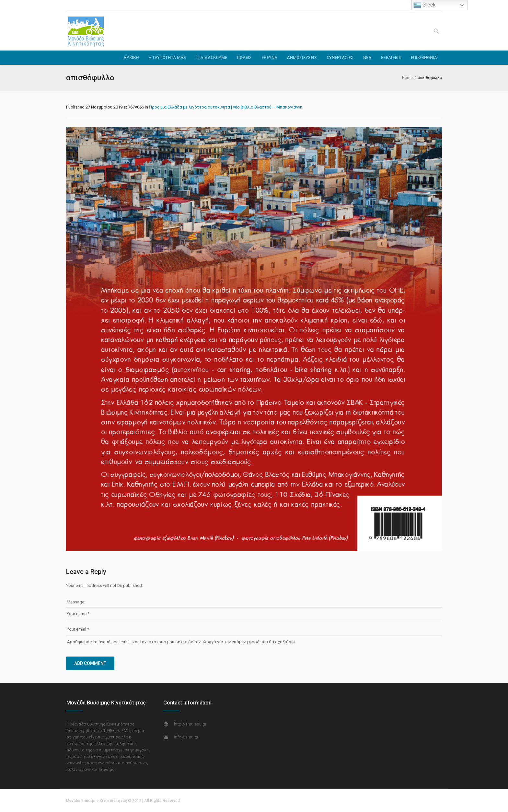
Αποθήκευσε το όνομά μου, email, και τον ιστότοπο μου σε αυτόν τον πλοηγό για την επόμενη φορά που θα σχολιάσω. (181, 642)
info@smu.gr (186, 737)
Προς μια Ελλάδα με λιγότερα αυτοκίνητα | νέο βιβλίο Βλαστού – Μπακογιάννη (226, 107)
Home (407, 78)
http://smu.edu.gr (190, 724)
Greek (425, 5)
